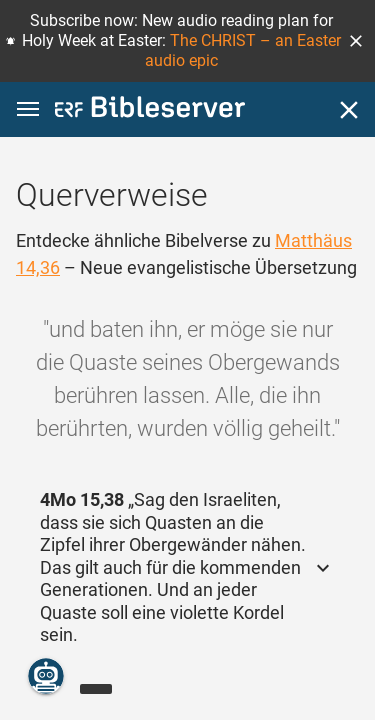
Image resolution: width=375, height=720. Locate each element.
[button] (356, 41)
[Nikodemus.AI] (46, 676)
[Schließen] (349, 110)
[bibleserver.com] (150, 110)
